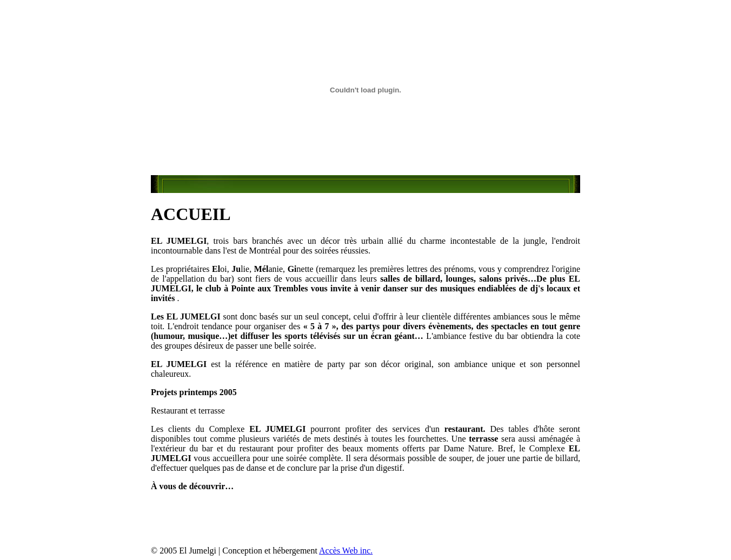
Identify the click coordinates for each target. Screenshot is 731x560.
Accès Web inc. (346, 551)
